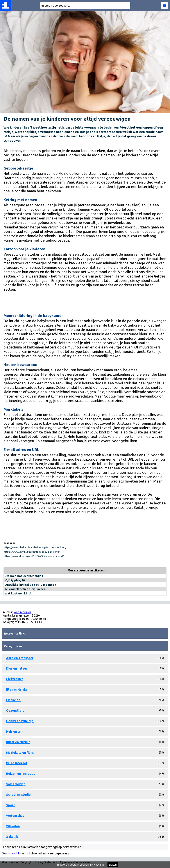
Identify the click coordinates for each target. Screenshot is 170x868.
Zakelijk (12, 837)
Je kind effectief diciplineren (25, 589)
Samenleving (16, 784)
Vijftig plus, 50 (15, 580)
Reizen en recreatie (21, 774)
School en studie (18, 795)
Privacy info (98, 865)
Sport (10, 805)
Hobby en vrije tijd (20, 721)
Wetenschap (15, 816)
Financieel (14, 700)
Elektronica (15, 679)
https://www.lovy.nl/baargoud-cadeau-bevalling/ (32, 552)
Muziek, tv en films (20, 753)
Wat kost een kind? (18, 593)
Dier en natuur (17, 668)
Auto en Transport (20, 658)
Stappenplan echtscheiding (24, 576)
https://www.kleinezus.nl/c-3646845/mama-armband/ (34, 556)
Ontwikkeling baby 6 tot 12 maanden (30, 585)
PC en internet (17, 763)
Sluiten (113, 865)
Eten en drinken (18, 689)
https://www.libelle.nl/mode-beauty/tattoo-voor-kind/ (35, 547)
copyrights (14, 853)
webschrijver (22, 612)
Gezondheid (15, 711)
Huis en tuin (15, 732)
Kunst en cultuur (18, 742)
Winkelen (13, 826)
